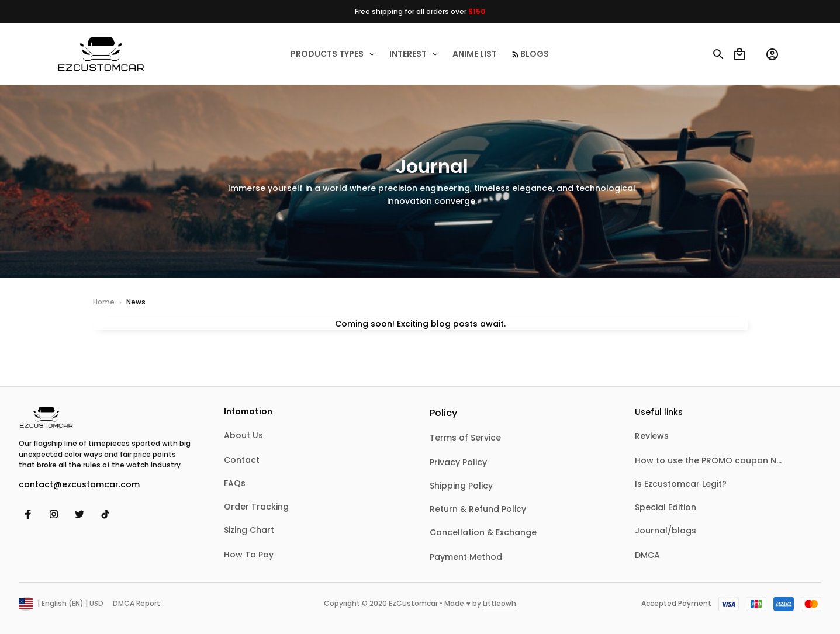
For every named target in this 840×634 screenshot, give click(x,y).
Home (104, 302)
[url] (499, 604)
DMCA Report (136, 603)
